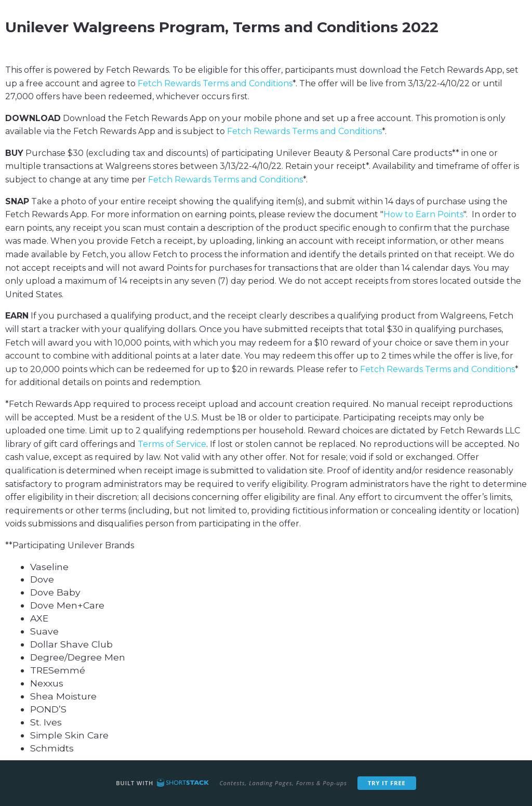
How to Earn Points (423, 214)
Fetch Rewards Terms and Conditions (215, 83)
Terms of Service (172, 444)
